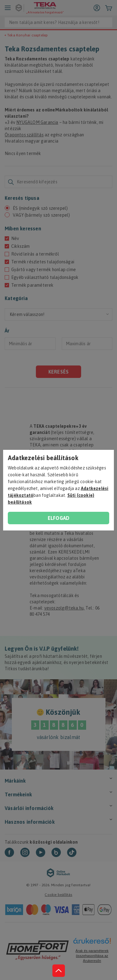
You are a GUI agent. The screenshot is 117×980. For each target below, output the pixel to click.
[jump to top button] (59, 971)
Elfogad (58, 518)
